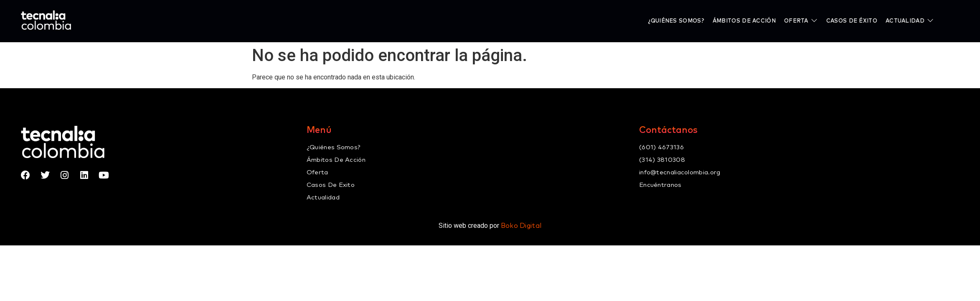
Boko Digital (521, 226)
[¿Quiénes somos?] (676, 21)
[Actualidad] (910, 21)
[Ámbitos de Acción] (744, 21)
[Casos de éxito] (852, 21)
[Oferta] (801, 21)
